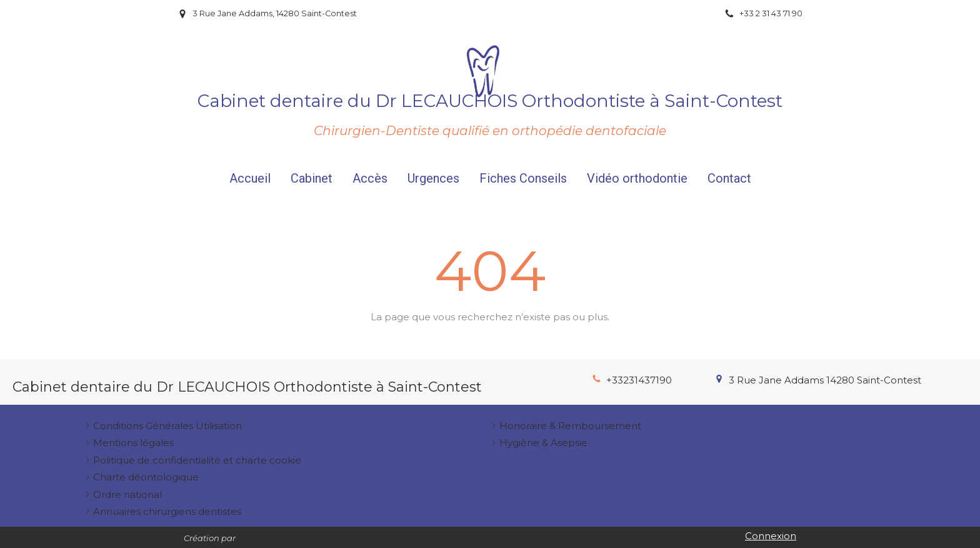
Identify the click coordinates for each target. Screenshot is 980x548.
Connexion (771, 536)
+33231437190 (639, 380)
